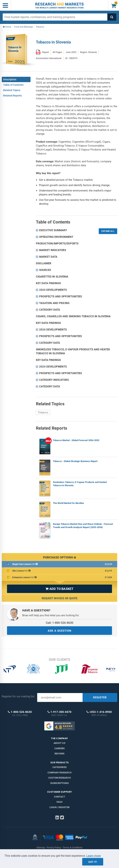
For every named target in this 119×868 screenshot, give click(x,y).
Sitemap (41, 848)
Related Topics (12, 90)
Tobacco (43, 412)
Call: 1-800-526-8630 (59, 623)
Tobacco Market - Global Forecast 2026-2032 (76, 440)
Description (10, 79)
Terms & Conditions (73, 848)
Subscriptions (59, 783)
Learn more (94, 856)
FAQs (59, 802)
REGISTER (100, 697)
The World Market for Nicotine (68, 503)
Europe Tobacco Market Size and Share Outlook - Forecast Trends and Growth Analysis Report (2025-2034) (83, 526)
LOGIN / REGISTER (59, 807)
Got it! (93, 862)
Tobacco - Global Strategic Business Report (75, 461)
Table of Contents (13, 85)
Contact (59, 797)
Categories (59, 767)
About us (59, 743)
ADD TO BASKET (59, 589)
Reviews (59, 754)
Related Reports (12, 96)
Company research (59, 773)
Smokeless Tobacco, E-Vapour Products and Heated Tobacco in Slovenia (80, 484)
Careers (59, 748)
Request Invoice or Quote (59, 598)
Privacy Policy (54, 848)
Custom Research (59, 778)
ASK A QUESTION (60, 631)
